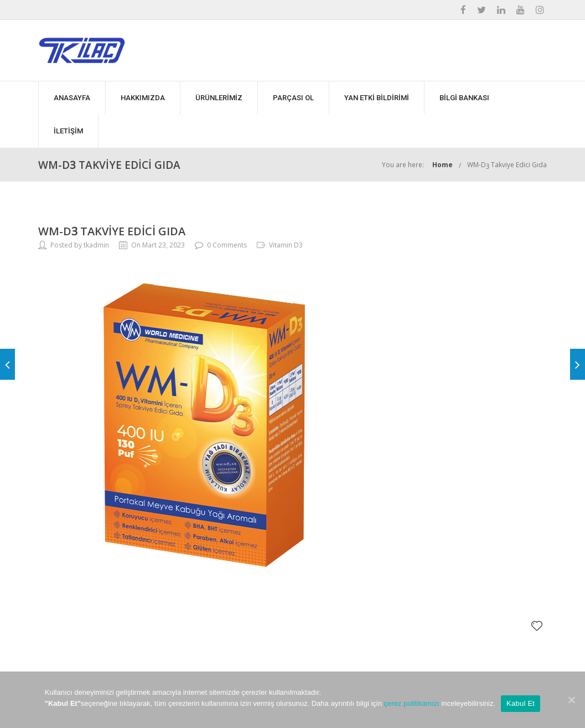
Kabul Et (521, 703)
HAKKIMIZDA (143, 98)
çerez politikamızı (412, 703)
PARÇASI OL (293, 98)
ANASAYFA (72, 98)
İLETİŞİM (68, 131)
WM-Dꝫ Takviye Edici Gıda (507, 165)
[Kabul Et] (571, 700)
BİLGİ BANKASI (464, 98)
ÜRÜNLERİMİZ (219, 98)
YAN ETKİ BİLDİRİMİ (377, 98)
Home (442, 165)
